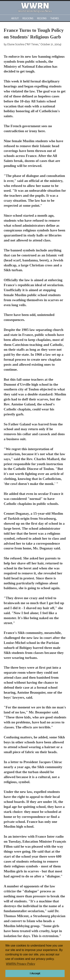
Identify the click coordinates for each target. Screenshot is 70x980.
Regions (42, 18)
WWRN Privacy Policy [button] (21, 964)
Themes (55, 18)
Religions (28, 18)
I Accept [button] (35, 973)
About (15, 18)
